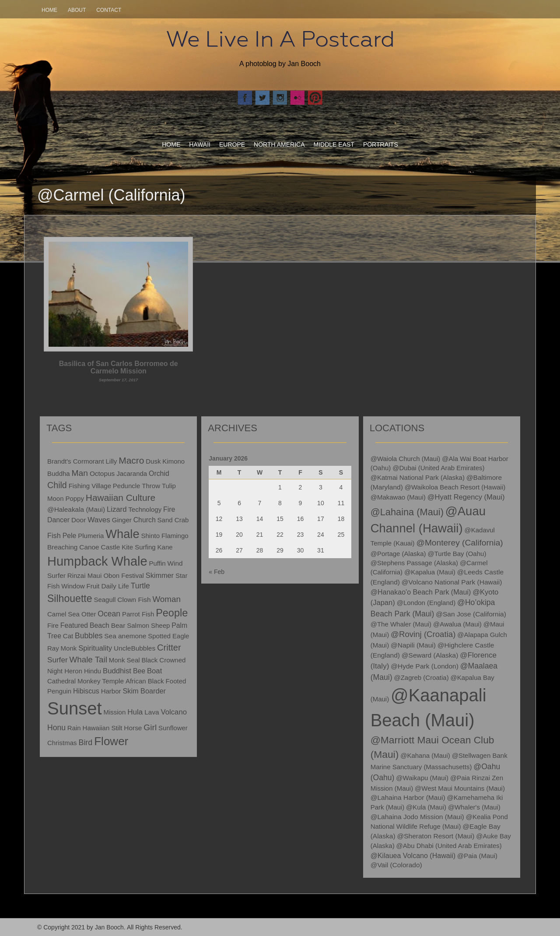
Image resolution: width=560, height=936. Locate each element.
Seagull (105, 600)
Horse (133, 728)
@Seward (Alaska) (430, 655)
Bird (85, 742)
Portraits (381, 144)
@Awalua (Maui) (457, 624)
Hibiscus (86, 691)
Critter (169, 647)
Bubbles (89, 636)
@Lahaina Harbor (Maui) (408, 797)
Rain (74, 728)
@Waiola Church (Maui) (406, 459)
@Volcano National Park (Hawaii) (452, 582)
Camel (57, 614)
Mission (114, 712)
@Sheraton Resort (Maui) (436, 836)
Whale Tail (88, 660)
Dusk (153, 461)
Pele (70, 536)
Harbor (111, 691)
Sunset (75, 708)
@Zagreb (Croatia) (421, 677)
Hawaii (200, 144)
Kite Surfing (139, 547)
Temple (113, 681)
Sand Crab (173, 520)
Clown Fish (134, 600)
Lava (152, 712)
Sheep (160, 625)
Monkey (89, 681)
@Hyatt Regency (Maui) (466, 497)
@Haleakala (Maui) (76, 509)
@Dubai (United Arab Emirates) (438, 468)
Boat (154, 671)
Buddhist (117, 671)
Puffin (157, 563)
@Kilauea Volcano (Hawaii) (413, 855)
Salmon (138, 625)
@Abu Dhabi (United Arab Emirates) (449, 846)
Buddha (59, 473)
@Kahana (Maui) (425, 755)
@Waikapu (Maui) (422, 778)
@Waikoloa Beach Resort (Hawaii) (455, 487)
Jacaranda (132, 473)
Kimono (173, 461)
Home (49, 10)
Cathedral (61, 681)
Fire (53, 625)
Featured (74, 625)
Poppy (75, 498)
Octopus (102, 473)
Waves (99, 520)
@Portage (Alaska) (398, 554)
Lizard (117, 509)
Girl (150, 727)
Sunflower (173, 728)
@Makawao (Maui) (398, 497)
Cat (68, 636)
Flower (111, 741)
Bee (139, 671)
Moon (56, 498)
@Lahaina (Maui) (407, 512)
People (172, 613)
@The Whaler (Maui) (401, 624)
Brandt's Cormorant (76, 461)
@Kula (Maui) (426, 807)
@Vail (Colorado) (396, 865)
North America (279, 144)
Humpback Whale (97, 561)
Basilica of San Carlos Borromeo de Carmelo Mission (119, 371)
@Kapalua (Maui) (430, 572)
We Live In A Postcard (280, 39)
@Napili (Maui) (413, 645)
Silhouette (70, 598)
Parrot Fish (138, 614)
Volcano (174, 712)
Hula (135, 712)
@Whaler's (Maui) (474, 807)
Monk (69, 648)
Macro (131, 460)
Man (80, 473)
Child (57, 485)
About (77, 10)
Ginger (122, 520)
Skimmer (160, 575)
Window (73, 586)
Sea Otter (82, 614)
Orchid (159, 473)
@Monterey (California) (459, 543)
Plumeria (91, 536)
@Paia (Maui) (477, 856)
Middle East (334, 144)
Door (79, 520)
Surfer (58, 660)
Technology (145, 509)
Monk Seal (124, 660)
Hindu (93, 671)
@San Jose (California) (471, 614)
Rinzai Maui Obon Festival (106, 575)
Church (145, 520)
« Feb (217, 572)
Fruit (93, 586)
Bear (118, 625)
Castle (111, 547)
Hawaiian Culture (121, 498)
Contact (109, 10)
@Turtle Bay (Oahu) (457, 554)
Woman (166, 599)
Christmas (62, 743)
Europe (232, 144)
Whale (122, 534)
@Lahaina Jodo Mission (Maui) (417, 817)
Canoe (89, 547)
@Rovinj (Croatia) (423, 634)
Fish (54, 535)
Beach (100, 625)
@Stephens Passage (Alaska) (414, 563)
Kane (165, 547)
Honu (56, 728)
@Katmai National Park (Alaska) (418, 477)
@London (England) (426, 603)
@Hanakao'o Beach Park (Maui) (421, 592)
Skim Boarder (144, 691)
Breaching (62, 547)
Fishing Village (90, 486)
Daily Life (115, 586)
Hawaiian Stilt (103, 728)
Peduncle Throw (136, 486)
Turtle (140, 586)
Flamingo (175, 536)
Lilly (111, 461)
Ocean (109, 614)
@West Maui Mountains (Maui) (460, 788)
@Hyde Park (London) (425, 666)
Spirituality (95, 648)
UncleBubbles (135, 648)
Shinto (150, 536)
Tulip (169, 486)
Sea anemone (125, 636)
